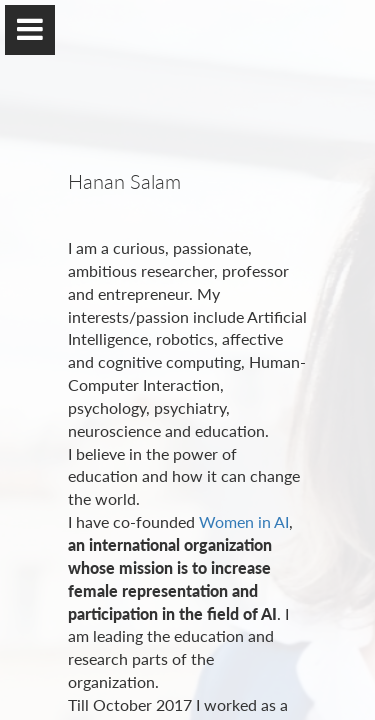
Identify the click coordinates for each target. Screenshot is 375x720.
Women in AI (244, 521)
